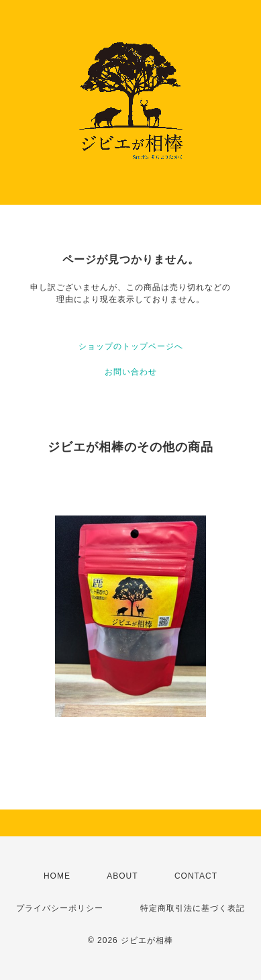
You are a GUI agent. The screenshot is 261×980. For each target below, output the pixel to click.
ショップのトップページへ (131, 346)
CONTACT (196, 876)
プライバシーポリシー (60, 908)
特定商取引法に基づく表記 (193, 908)
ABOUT (122, 876)
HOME (57, 876)
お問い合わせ (131, 372)
